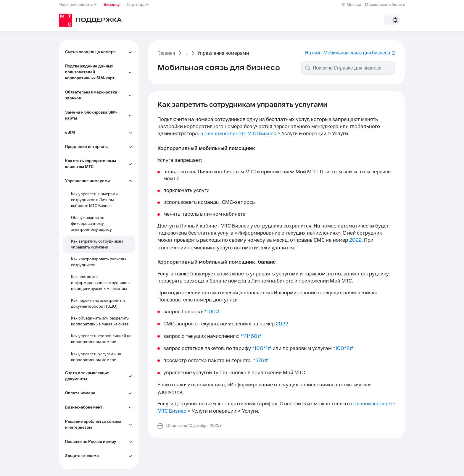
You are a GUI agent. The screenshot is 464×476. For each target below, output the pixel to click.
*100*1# (262, 348)
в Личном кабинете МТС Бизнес (238, 134)
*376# (261, 361)
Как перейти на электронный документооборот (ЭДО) (98, 304)
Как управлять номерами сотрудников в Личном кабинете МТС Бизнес (94, 200)
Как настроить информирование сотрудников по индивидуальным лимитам (100, 283)
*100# (212, 312)
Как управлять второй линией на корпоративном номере (101, 339)
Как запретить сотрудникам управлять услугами (97, 244)
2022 (355, 240)
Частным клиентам (78, 5)
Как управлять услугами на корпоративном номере (96, 357)
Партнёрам (138, 5)
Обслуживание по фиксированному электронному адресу (91, 224)
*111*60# (251, 336)
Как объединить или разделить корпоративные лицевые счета (100, 321)
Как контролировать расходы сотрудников (99, 262)
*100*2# (343, 348)
